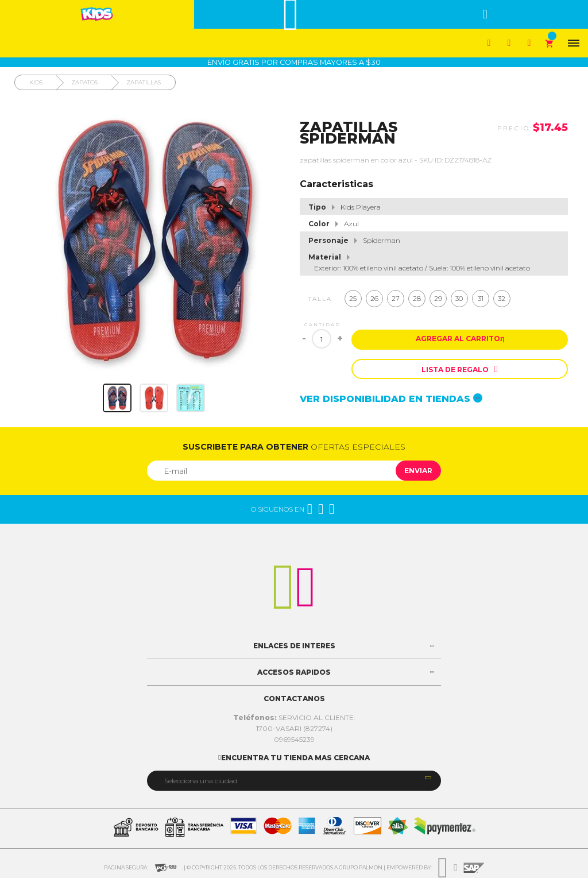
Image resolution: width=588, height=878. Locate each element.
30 (459, 298)
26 (374, 298)
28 (417, 298)
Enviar (418, 471)
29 (438, 298)
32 (502, 298)
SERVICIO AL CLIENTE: (294, 718)
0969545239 (294, 739)
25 (353, 298)
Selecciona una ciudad (201, 781)
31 (481, 298)
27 (396, 298)
